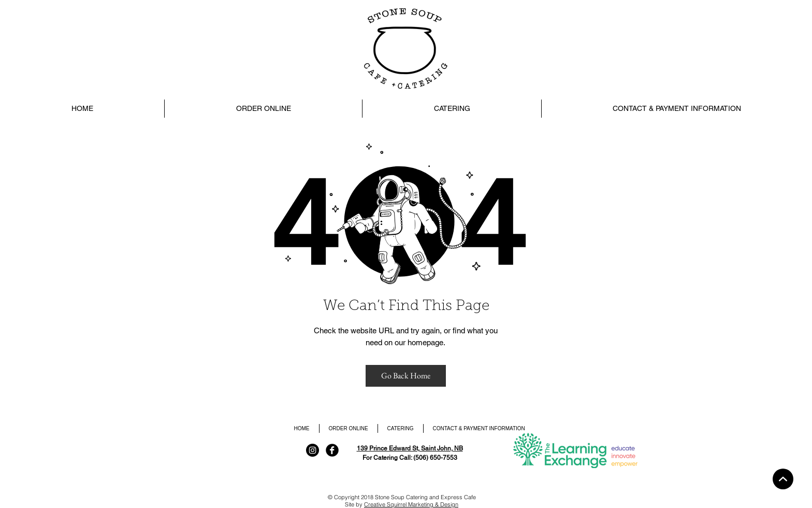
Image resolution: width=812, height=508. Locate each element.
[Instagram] (313, 450)
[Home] (783, 479)
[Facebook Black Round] (332, 450)
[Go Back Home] (406, 376)
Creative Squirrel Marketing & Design (411, 504)
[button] (452, 109)
